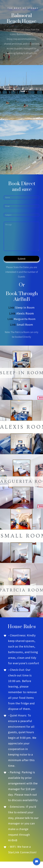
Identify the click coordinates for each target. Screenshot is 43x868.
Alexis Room (25, 313)
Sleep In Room (25, 307)
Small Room (25, 325)
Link (11, 307)
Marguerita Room (25, 319)
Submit (22, 259)
